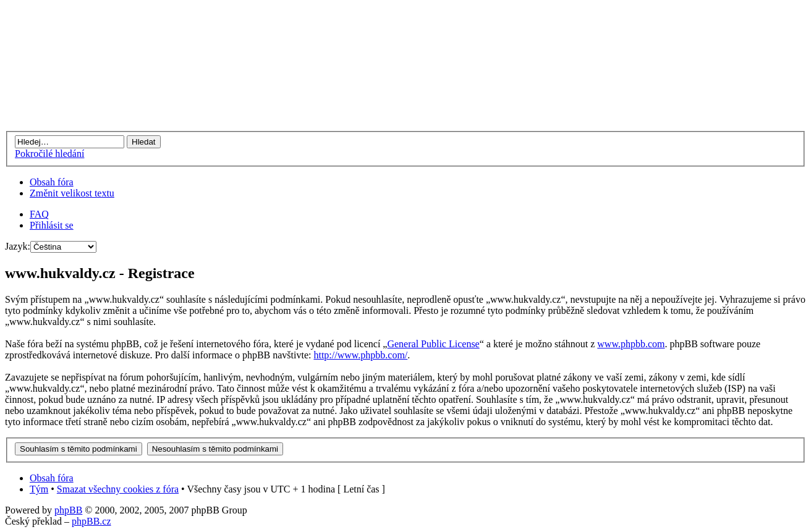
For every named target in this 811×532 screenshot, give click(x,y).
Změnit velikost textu (72, 193)
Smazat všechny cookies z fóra (118, 489)
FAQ (39, 214)
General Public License (433, 344)
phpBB (68, 510)
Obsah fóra (52, 182)
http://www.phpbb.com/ (360, 355)
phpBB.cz (91, 521)
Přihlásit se (52, 225)
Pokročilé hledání (49, 154)
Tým (39, 489)
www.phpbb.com (631, 344)
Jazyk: (18, 246)
